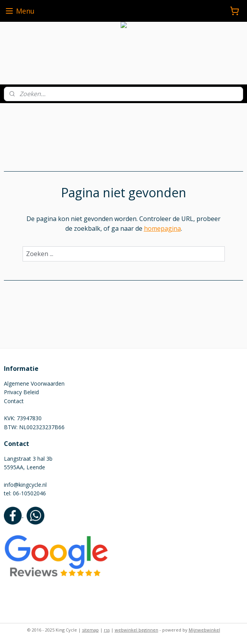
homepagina (162, 229)
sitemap (90, 630)
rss (107, 630)
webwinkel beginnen (137, 630)
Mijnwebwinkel (204, 630)
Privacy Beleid (21, 392)
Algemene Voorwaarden (34, 383)
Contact (14, 401)
